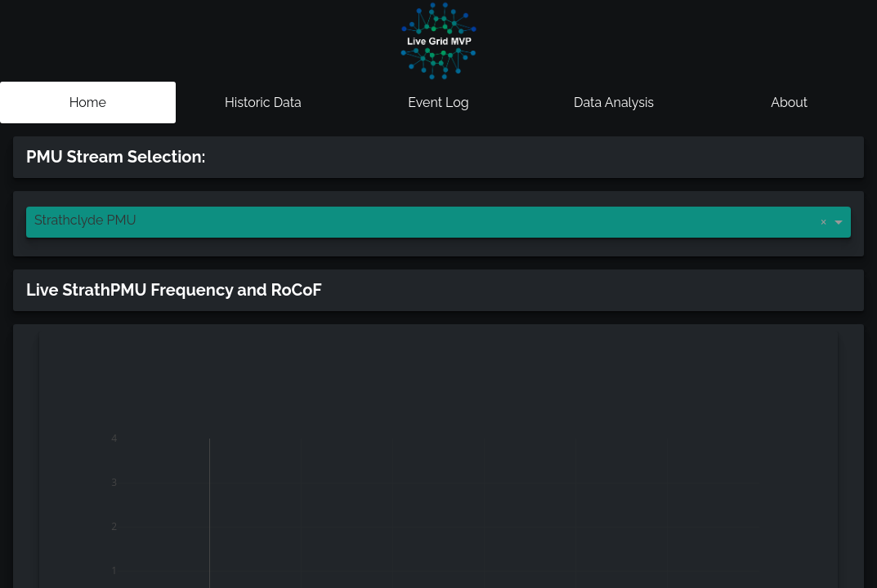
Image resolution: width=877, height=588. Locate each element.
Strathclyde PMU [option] (85, 220)
